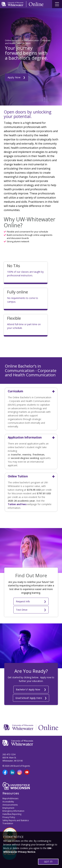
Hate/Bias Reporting (12, 814)
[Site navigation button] (57, 4)
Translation (8, 823)
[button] (30, 391)
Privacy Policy (9, 817)
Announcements (10, 805)
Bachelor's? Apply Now (28, 689)
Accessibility (8, 802)
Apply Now (14, 77)
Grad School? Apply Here (29, 698)
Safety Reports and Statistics (16, 820)
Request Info (23, 601)
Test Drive (22, 610)
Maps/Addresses (10, 798)
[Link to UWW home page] (13, 4)
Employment (8, 808)
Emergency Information (13, 811)
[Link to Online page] (36, 4)
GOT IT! (48, 862)
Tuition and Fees (17, 504)
